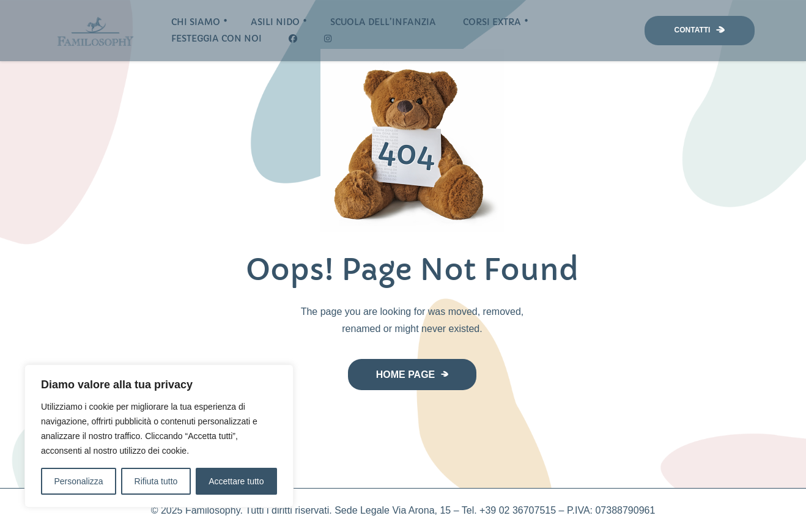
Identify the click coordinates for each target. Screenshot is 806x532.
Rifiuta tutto (156, 481)
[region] (159, 436)
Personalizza (78, 481)
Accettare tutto (236, 481)
